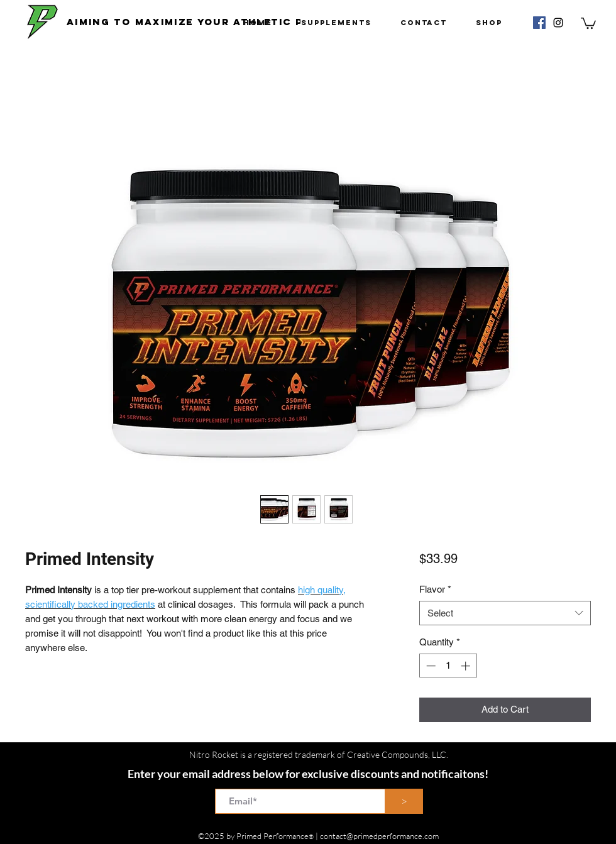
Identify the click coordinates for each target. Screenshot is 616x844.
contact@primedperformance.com (379, 836)
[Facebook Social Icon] (539, 23)
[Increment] (467, 666)
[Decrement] (430, 666)
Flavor (435, 589)
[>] (404, 801)
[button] (588, 23)
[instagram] (558, 23)
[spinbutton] (448, 666)
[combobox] (505, 613)
